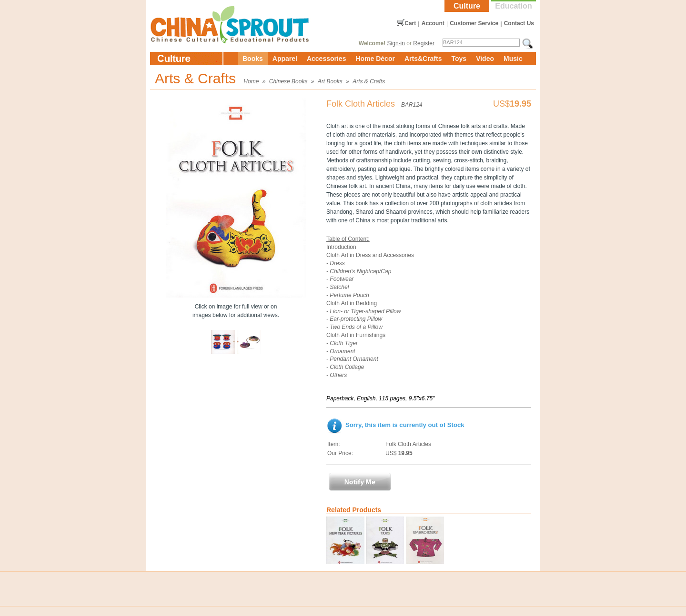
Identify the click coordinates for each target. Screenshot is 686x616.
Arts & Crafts (369, 81)
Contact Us (519, 23)
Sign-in (396, 43)
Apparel (285, 59)
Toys (459, 59)
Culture (467, 6)
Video (485, 59)
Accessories (327, 59)
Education (513, 6)
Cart (410, 23)
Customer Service (474, 23)
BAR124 (412, 105)
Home (251, 81)
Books (253, 59)
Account (433, 23)
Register (424, 43)
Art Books (330, 81)
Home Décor (375, 59)
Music (513, 59)
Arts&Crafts (423, 59)
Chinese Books (288, 81)
